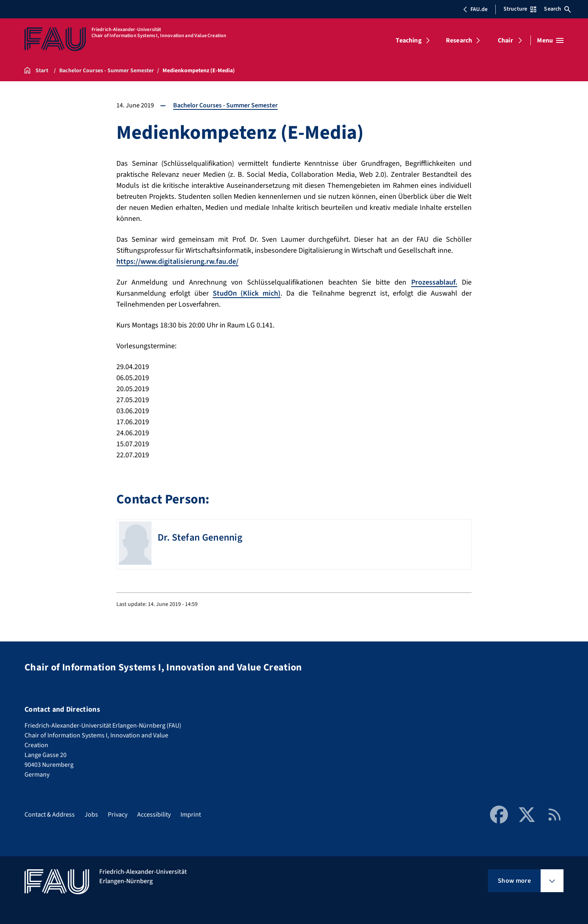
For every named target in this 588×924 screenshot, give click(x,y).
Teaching (409, 40)
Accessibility (154, 815)
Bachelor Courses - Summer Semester (225, 105)
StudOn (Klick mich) (247, 293)
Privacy (118, 815)
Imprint (191, 815)
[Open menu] (550, 40)
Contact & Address (50, 815)
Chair (505, 40)
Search (557, 9)
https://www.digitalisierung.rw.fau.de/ (177, 262)
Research (459, 40)
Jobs (91, 815)
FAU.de (475, 9)
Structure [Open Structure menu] (520, 9)
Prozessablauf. (434, 282)
